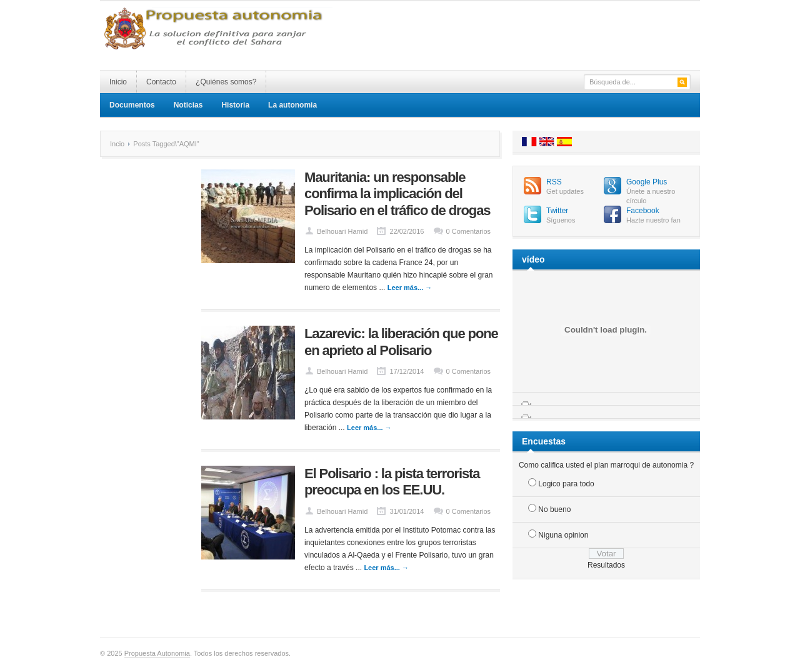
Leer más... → (410, 288)
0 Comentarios (469, 231)
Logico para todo (566, 484)
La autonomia (292, 105)
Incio (117, 144)
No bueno (554, 509)
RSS (554, 182)
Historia (235, 105)
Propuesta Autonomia (157, 653)
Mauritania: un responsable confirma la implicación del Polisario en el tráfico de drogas (397, 194)
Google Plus (647, 182)
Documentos (132, 105)
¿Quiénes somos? (226, 82)
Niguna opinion (563, 535)
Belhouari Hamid (342, 231)
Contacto (161, 82)
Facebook (643, 211)
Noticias (188, 105)
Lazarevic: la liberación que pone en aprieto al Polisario (401, 342)
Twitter (557, 211)
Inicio (118, 82)
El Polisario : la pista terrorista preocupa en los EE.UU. (392, 482)
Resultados (606, 565)
